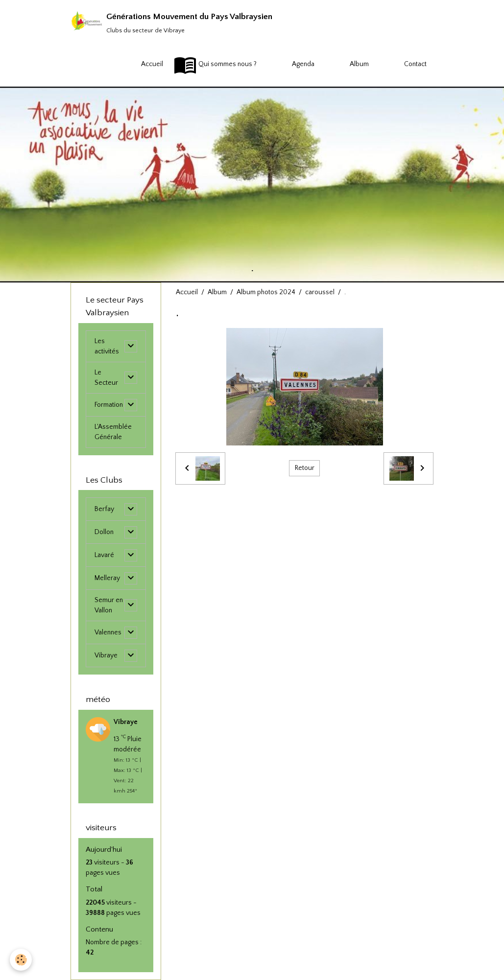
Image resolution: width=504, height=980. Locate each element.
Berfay (104, 509)
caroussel (320, 292)
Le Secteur (106, 378)
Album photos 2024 (266, 292)
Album (347, 65)
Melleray (107, 578)
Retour (305, 468)
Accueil (140, 65)
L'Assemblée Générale (113, 432)
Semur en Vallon (109, 605)
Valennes (108, 632)
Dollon (104, 532)
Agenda (291, 65)
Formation (109, 405)
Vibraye (106, 655)
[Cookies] (21, 960)
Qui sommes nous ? (215, 65)
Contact (403, 65)
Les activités (107, 346)
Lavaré (104, 555)
